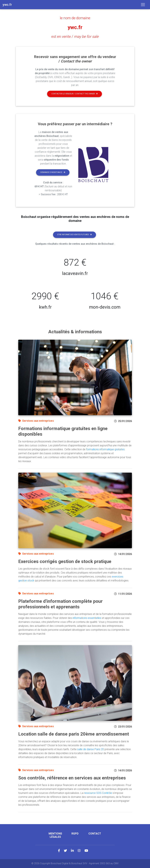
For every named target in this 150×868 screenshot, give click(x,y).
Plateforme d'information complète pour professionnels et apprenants (60, 604)
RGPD (75, 834)
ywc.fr (75, 27)
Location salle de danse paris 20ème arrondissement (74, 734)
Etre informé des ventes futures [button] (75, 235)
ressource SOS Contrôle (98, 793)
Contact (95, 834)
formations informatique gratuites (105, 449)
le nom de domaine (75, 18)
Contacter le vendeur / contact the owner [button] (75, 94)
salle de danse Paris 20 (91, 749)
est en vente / (75, 36)
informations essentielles (87, 618)
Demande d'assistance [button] (53, 172)
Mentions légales (55, 835)
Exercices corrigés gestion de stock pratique (65, 561)
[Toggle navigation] (143, 5)
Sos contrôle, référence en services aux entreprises (72, 778)
